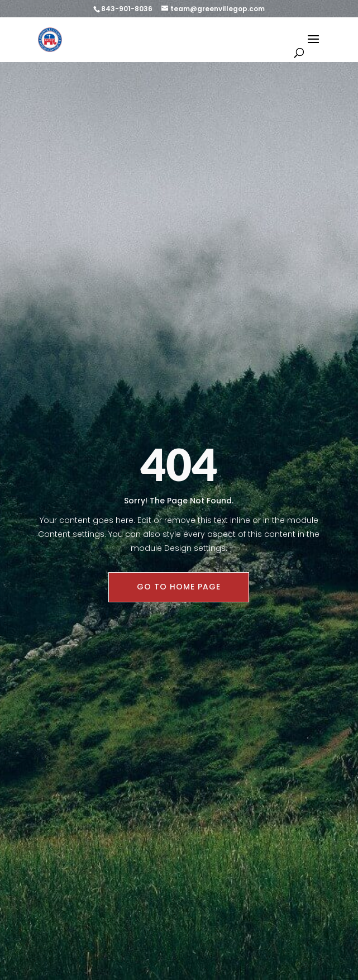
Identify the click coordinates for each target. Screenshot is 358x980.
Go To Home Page (179, 587)
